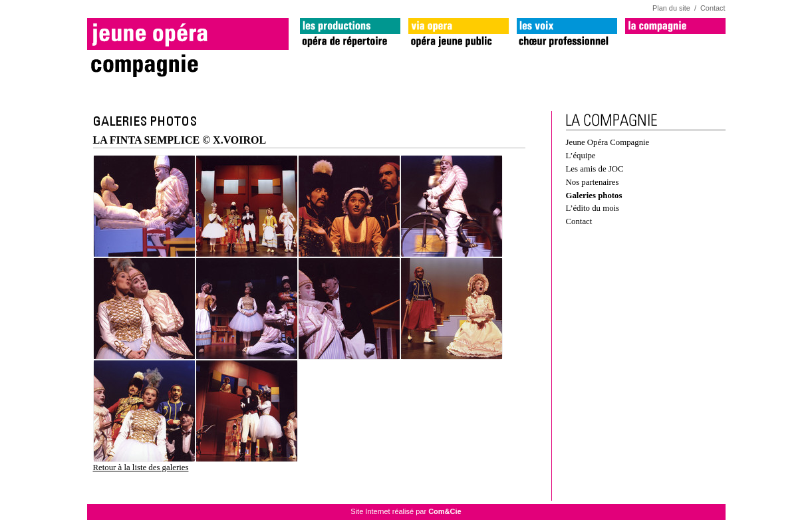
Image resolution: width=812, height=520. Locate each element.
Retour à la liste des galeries (141, 467)
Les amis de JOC (595, 169)
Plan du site (671, 8)
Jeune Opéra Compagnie (608, 142)
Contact (713, 8)
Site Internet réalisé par (406, 511)
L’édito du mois (593, 208)
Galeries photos (594, 195)
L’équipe (581, 156)
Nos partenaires (593, 182)
